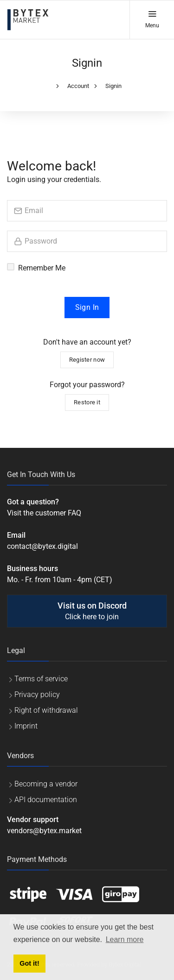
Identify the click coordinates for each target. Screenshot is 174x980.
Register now (87, 360)
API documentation (46, 800)
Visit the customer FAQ (44, 513)
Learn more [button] (125, 939)
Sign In (87, 307)
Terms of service (41, 679)
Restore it (87, 402)
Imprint (26, 726)
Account (78, 86)
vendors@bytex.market (44, 831)
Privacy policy (37, 694)
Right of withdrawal (46, 710)
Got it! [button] (29, 963)
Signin (113, 86)
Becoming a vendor (46, 784)
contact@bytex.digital (42, 546)
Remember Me (42, 268)
